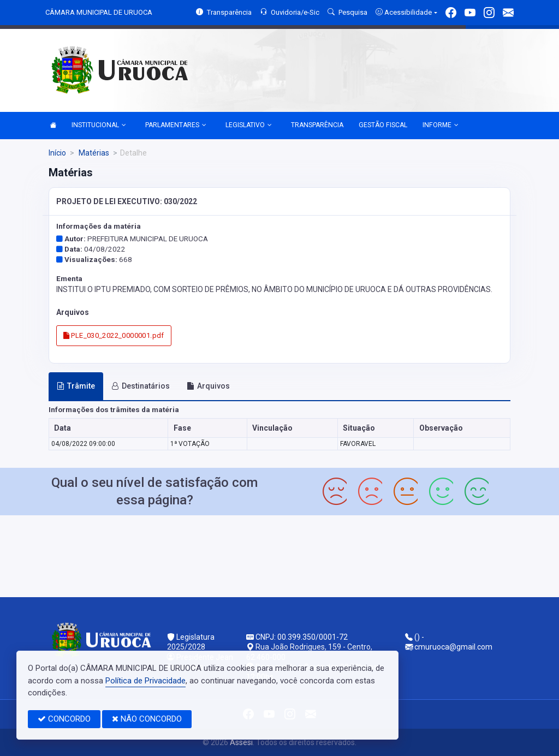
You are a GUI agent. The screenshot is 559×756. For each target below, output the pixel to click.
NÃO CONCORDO (147, 719)
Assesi (241, 742)
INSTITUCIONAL (99, 126)
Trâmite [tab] (76, 386)
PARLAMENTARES (176, 126)
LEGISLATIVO (249, 126)
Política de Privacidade (145, 681)
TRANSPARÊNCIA (317, 125)
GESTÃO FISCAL (383, 125)
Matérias (93, 153)
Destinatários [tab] (141, 386)
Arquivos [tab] (208, 386)
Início (57, 153)
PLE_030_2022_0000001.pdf (114, 335)
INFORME (441, 126)
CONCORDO (64, 719)
